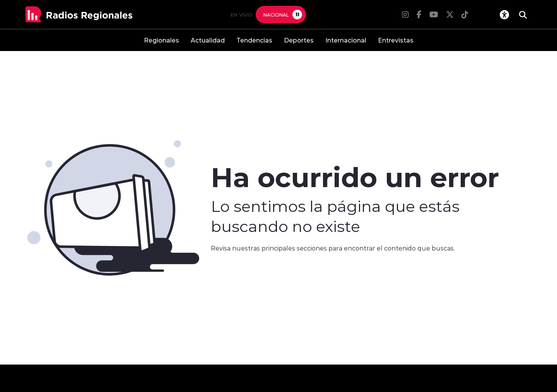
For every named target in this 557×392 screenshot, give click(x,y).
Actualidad (208, 40)
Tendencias (254, 40)
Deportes (299, 40)
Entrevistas (396, 40)
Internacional (346, 40)
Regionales (161, 40)
